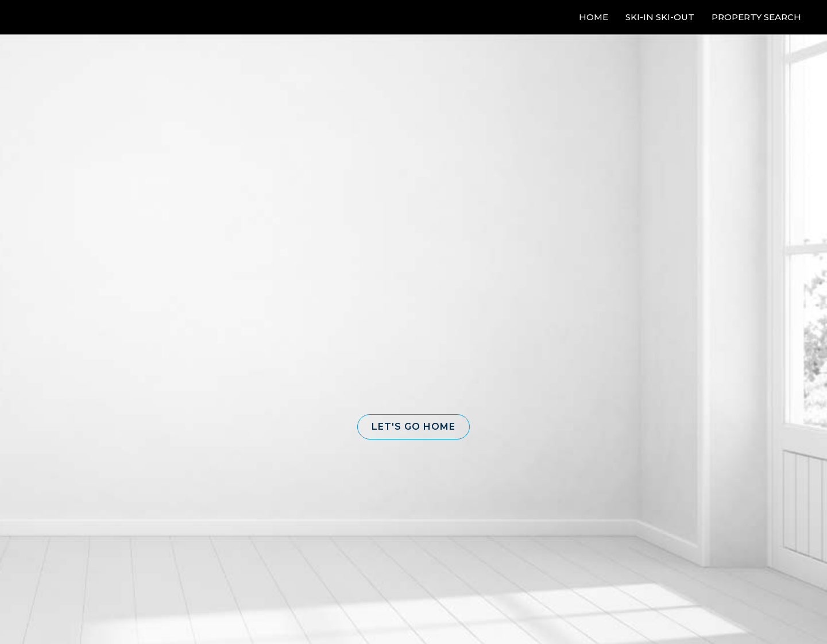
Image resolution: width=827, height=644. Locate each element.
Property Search (756, 17)
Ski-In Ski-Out (660, 17)
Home (594, 17)
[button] (413, 427)
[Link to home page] (52, 17)
